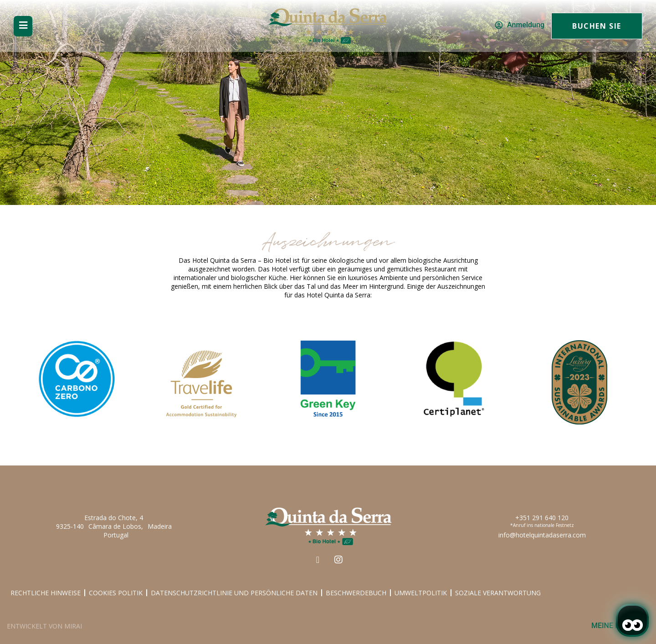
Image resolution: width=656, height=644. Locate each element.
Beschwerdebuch (356, 593)
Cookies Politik (116, 593)
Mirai (73, 626)
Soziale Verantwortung (498, 593)
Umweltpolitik (421, 593)
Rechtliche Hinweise (46, 593)
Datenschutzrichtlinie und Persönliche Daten (234, 593)
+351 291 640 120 (542, 518)
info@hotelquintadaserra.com (542, 535)
